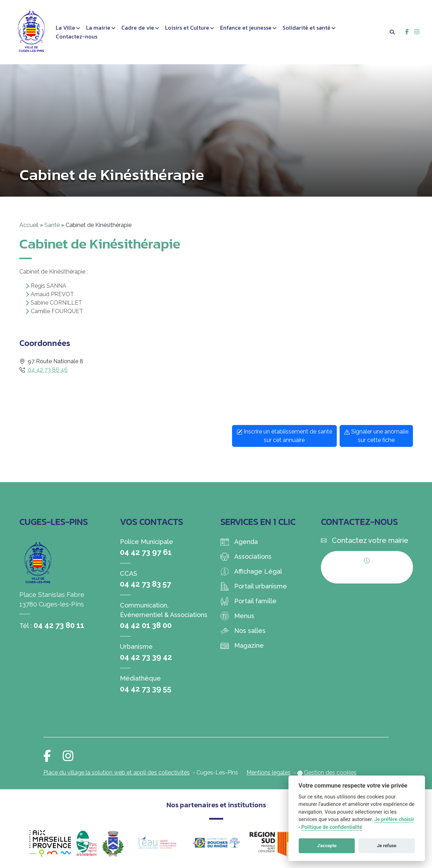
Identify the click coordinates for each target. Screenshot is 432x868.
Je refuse (387, 846)
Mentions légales (269, 773)
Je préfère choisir (394, 819)
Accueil (29, 225)
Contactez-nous (77, 36)
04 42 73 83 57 (145, 584)
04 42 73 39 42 (146, 657)
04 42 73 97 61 (146, 552)
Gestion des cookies (330, 773)
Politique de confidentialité (332, 827)
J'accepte (327, 846)
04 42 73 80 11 (59, 625)
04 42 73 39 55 (146, 689)
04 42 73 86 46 (48, 370)
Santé (52, 225)
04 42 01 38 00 (146, 625)
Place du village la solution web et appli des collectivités (117, 773)
